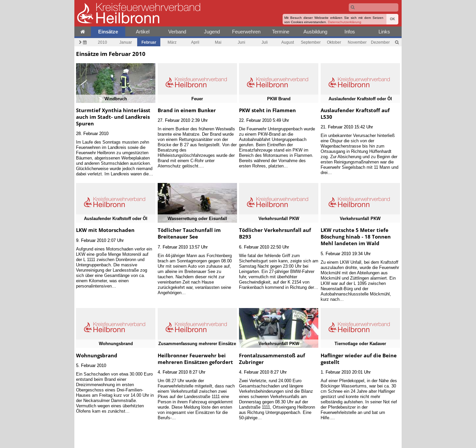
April (195, 42)
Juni (241, 42)
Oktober (334, 42)
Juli (265, 42)
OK (392, 19)
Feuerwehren (246, 32)
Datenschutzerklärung (345, 22)
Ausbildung (315, 32)
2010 (102, 42)
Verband (177, 32)
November (357, 42)
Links (384, 32)
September (311, 42)
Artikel (143, 32)
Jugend (212, 32)
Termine (281, 32)
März (172, 42)
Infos (350, 32)
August (288, 42)
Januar (126, 42)
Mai (218, 42)
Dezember (380, 42)
